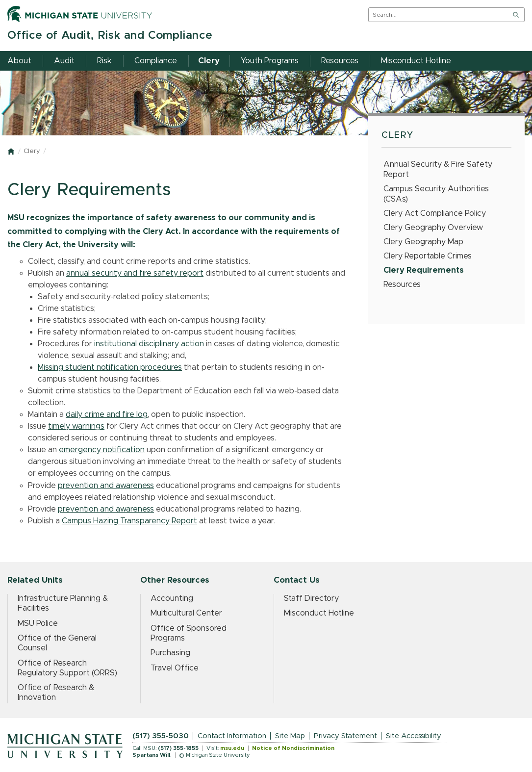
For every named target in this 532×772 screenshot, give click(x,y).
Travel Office (175, 668)
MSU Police (38, 623)
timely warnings (76, 426)
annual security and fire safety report (135, 273)
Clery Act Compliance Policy (435, 213)
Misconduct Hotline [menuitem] (416, 61)
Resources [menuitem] (340, 61)
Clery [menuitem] (209, 61)
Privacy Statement (345, 736)
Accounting (172, 598)
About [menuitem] (19, 61)
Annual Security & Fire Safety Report (438, 169)
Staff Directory (311, 598)
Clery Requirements (424, 270)
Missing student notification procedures (110, 367)
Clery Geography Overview (433, 228)
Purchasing (170, 653)
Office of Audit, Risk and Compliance (110, 36)
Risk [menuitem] (104, 61)
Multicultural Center (186, 613)
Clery (32, 151)
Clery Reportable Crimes (428, 256)
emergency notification (102, 450)
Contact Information (232, 736)
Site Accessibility (414, 736)
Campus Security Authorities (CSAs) (436, 194)
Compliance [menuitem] (156, 61)
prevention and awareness (106, 486)
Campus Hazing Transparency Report (129, 521)
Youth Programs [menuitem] (270, 61)
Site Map (290, 736)
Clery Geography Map (423, 242)
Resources (402, 284)
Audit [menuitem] (64, 61)
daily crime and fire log (107, 414)
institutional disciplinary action (149, 344)
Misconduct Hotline (319, 613)
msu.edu (232, 748)
